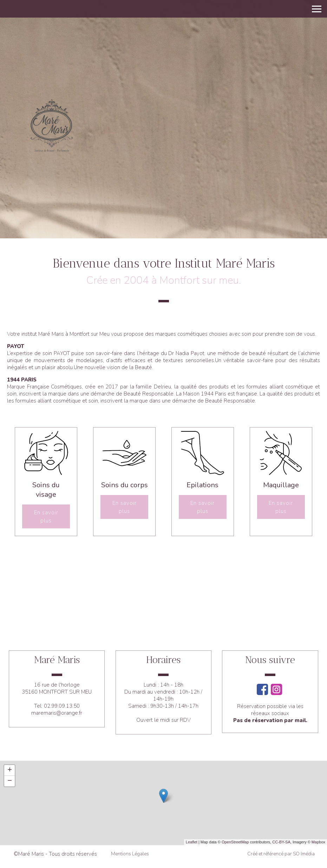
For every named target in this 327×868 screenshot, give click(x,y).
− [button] (10, 781)
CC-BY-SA (281, 842)
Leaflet (192, 842)
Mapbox (318, 842)
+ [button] (10, 770)
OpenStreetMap (235, 842)
